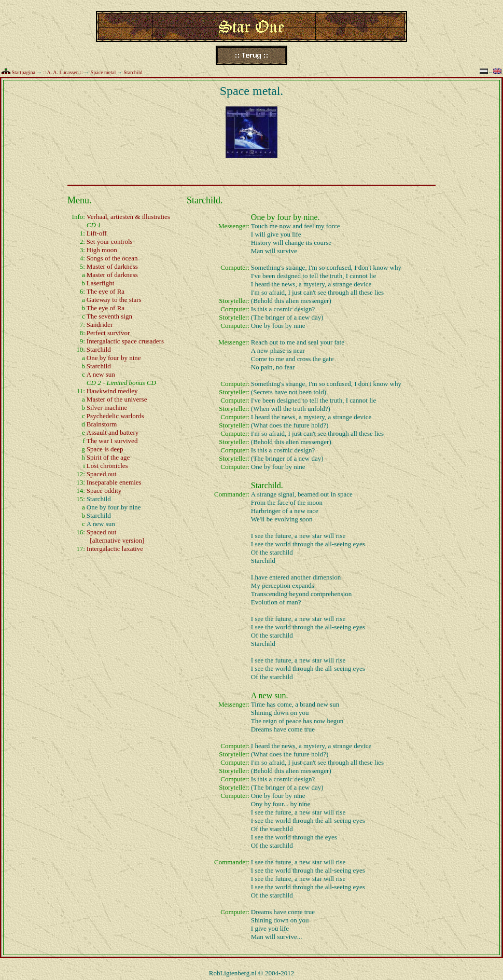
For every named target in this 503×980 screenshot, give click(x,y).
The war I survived (112, 441)
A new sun (101, 374)
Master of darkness (112, 266)
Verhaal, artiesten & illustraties (128, 217)
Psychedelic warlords (115, 416)
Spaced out (101, 474)
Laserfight (100, 283)
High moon (102, 250)
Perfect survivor (108, 333)
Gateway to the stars (114, 300)
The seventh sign (109, 316)
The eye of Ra (106, 291)
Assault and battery (113, 432)
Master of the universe (117, 399)
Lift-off (97, 233)
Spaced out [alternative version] (116, 536)
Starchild (133, 72)
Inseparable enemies (114, 482)
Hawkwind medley (112, 391)
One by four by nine (114, 358)
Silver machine (107, 408)
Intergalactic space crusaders (125, 341)
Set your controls (110, 241)
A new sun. (270, 695)
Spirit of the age (108, 457)
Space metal (103, 72)
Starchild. (267, 485)
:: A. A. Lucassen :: (63, 72)
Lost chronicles (107, 466)
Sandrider (100, 325)
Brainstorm (102, 424)
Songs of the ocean (112, 258)
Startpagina (24, 72)
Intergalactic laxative (115, 549)
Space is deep (105, 449)
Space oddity (104, 491)
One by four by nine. (285, 217)
